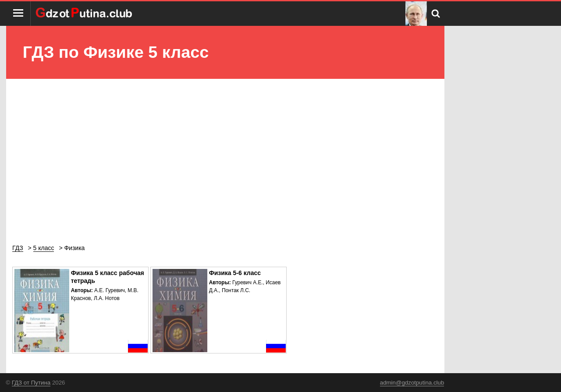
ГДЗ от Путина (31, 383)
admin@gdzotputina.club (412, 383)
